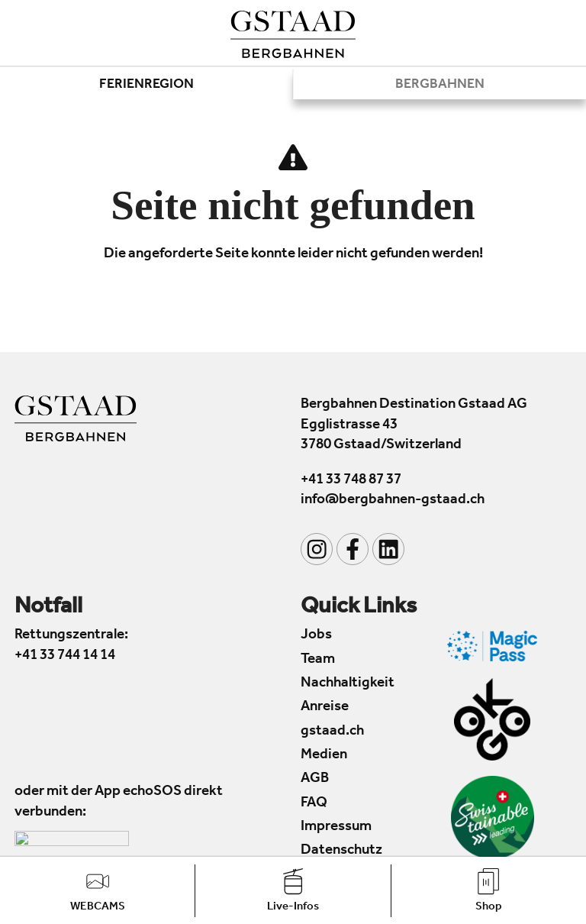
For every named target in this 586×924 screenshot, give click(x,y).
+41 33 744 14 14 (65, 656)
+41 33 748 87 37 (351, 481)
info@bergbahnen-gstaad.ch (393, 501)
